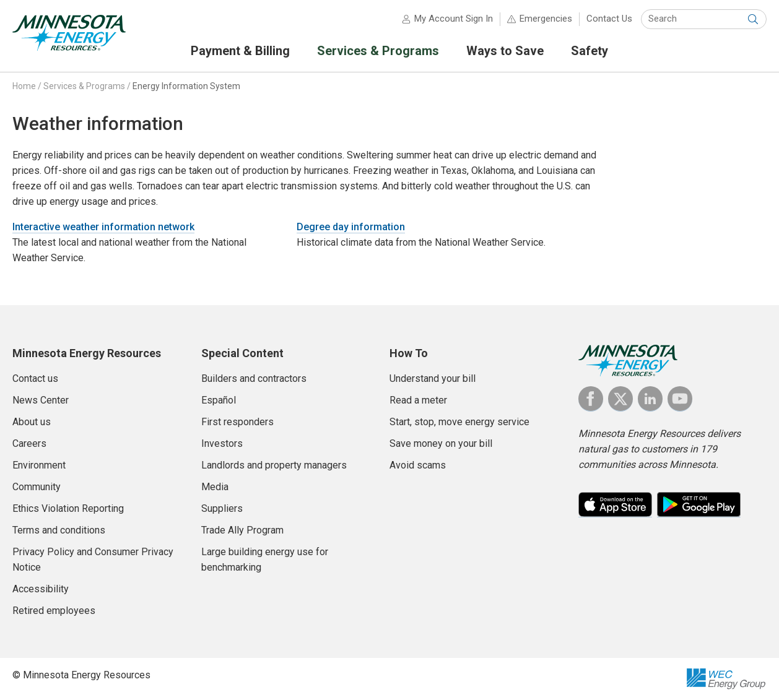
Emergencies (546, 19)
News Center (41, 400)
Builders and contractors (254, 378)
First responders (237, 422)
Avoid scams (418, 465)
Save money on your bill (441, 443)
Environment (39, 465)
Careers (29, 443)
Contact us (35, 378)
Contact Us (609, 19)
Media (215, 487)
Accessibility (41, 589)
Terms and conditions (59, 530)
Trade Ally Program (242, 530)
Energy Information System (186, 86)
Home (24, 86)
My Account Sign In (454, 19)
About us (32, 422)
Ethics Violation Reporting (68, 508)
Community (37, 487)
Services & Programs (84, 86)
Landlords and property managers (274, 465)
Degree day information (351, 227)
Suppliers (222, 508)
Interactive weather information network (103, 227)
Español (219, 400)
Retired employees (54, 611)
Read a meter (418, 400)
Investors (222, 443)
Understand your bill (433, 378)
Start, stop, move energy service (459, 422)
